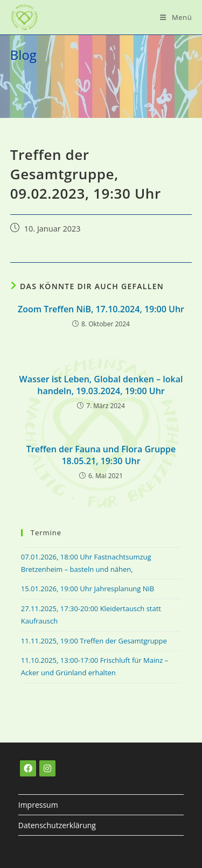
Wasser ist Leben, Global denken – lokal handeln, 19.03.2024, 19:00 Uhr (101, 385)
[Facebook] (28, 768)
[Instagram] (47, 768)
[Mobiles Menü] (176, 17)
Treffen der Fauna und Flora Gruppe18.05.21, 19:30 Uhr (101, 455)
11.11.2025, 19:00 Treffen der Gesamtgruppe (94, 641)
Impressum (38, 805)
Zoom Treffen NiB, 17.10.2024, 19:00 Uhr (101, 309)
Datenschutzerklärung (57, 825)
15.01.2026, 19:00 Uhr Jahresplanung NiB (88, 589)
